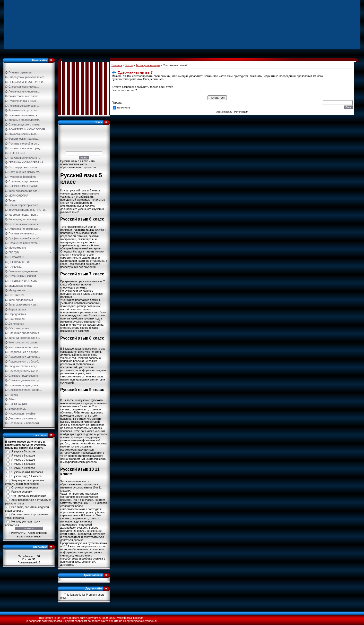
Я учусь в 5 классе (23, 451)
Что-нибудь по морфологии (29, 496)
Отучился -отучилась (25, 487)
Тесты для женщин (148, 65)
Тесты (129, 65)
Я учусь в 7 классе (23, 460)
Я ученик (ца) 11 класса (26, 476)
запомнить (124, 107)
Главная (117, 65)
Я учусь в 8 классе (23, 464)
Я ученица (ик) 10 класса (27, 472)
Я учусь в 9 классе (23, 468)
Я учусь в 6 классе (23, 455)
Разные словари (22, 492)
